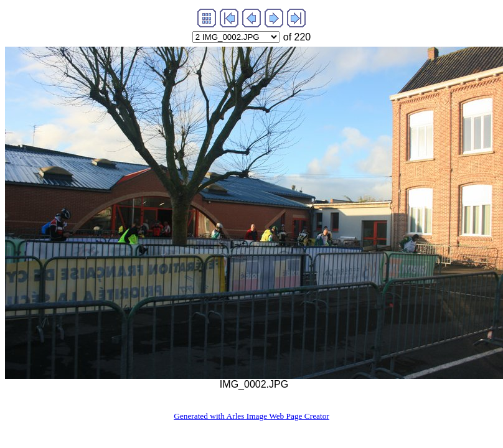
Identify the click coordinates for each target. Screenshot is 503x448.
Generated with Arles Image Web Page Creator (251, 416)
